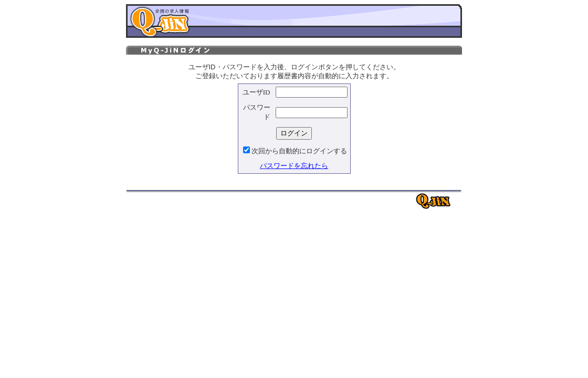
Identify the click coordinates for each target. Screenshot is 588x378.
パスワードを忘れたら (294, 166)
